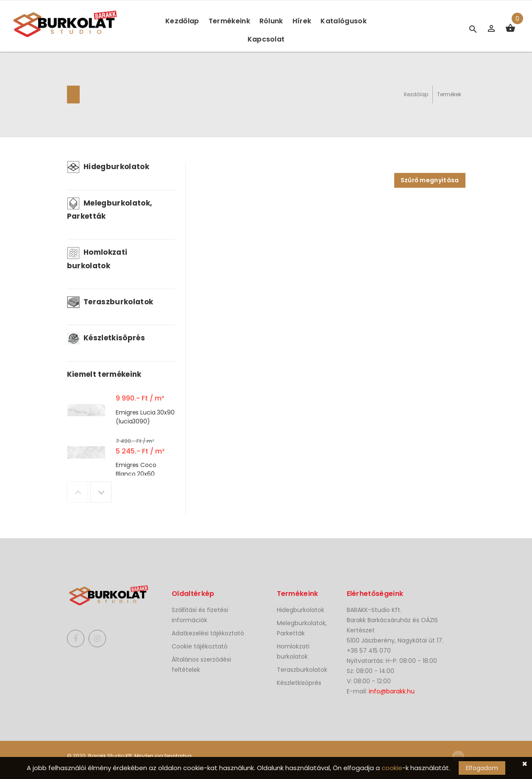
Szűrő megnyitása (430, 180)
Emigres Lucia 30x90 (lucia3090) (145, 417)
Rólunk (271, 21)
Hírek (302, 21)
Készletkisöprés (106, 338)
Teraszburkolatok (110, 302)
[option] (121, 412)
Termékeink (229, 21)
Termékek (449, 94)
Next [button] (101, 492)
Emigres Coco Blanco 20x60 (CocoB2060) (136, 473)
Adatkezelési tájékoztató (208, 633)
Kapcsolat (266, 39)
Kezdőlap (182, 21)
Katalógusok (344, 21)
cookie (392, 768)
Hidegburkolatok (108, 167)
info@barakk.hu (392, 691)
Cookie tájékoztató (200, 646)
